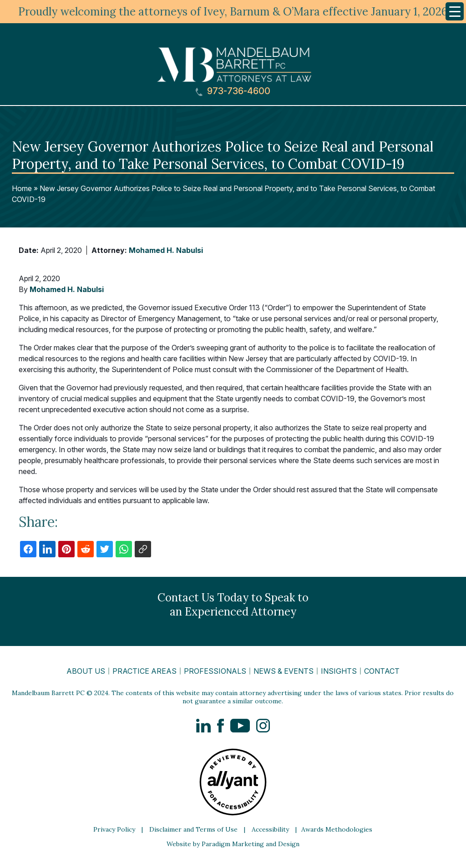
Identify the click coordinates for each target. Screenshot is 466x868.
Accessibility (270, 829)
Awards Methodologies (337, 829)
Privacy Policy (114, 829)
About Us (86, 671)
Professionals (215, 671)
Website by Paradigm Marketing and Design (233, 844)
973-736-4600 (233, 91)
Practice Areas (144, 671)
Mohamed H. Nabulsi (166, 250)
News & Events (284, 671)
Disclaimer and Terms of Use (193, 829)
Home (22, 188)
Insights (339, 671)
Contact (382, 671)
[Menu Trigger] (455, 11)
